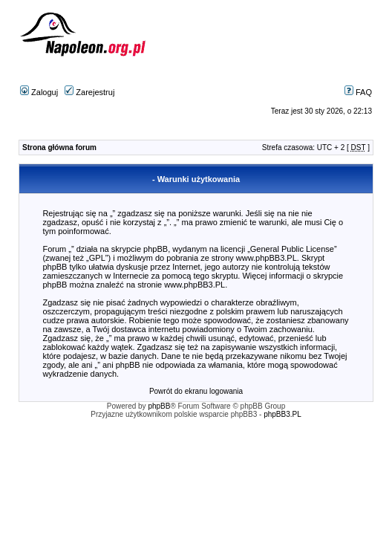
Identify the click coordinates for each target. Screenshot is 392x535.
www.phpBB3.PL (267, 258)
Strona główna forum (59, 147)
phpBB (159, 406)
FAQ (358, 92)
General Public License (292, 249)
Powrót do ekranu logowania (196, 391)
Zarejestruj (89, 92)
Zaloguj (39, 92)
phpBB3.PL (282, 414)
